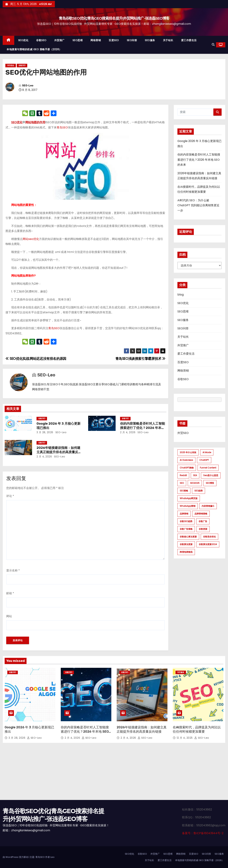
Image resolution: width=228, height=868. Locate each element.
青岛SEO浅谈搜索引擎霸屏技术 (140, 359)
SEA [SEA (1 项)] (195, 475)
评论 (10, 496)
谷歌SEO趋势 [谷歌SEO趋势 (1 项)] (186, 521)
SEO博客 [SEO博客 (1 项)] (210, 483)
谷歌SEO (41, 40)
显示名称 (13, 570)
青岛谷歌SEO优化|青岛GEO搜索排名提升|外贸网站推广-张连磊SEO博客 (114, 18)
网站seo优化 (31, 239)
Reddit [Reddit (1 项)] (183, 475)
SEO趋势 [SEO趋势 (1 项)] (199, 491)
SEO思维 (78, 40)
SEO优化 (23, 40)
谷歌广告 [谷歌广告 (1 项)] (203, 521)
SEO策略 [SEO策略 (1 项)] (184, 491)
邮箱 (10, 593)
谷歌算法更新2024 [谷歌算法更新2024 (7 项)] (208, 544)
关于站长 (168, 40)
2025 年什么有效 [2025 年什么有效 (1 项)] (188, 452)
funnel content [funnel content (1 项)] (208, 468)
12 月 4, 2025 (185, 738)
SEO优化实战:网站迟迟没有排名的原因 (36, 359)
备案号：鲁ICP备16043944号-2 (203, 833)
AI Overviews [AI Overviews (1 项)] (186, 460)
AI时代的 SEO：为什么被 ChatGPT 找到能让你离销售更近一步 (198, 205)
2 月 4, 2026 (128, 432)
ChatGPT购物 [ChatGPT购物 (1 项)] (187, 468)
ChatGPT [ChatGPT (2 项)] (204, 460)
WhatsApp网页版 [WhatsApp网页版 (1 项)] (189, 498)
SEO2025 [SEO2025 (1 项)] (195, 483)
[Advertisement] (114, 773)
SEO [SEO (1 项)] (182, 483)
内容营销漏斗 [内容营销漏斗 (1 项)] (208, 506)
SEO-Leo (28, 86)
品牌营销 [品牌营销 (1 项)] (184, 514)
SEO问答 (132, 40)
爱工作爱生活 (189, 40)
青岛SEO (62, 127)
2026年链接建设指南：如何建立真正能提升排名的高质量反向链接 (59, 452)
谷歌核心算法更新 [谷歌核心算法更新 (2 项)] (188, 537)
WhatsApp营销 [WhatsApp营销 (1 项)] (188, 506)
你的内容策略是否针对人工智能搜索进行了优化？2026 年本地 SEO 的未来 (142, 428)
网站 (9, 616)
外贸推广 (59, 40)
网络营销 (96, 40)
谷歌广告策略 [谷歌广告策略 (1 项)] (186, 529)
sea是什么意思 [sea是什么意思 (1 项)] (211, 475)
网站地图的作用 (35, 122)
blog (181, 295)
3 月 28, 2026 (45, 432)
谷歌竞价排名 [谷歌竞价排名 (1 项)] (209, 537)
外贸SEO (183, 433)
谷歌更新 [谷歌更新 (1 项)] (203, 529)
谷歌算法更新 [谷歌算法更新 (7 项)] (186, 544)
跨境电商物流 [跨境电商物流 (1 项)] (186, 552)
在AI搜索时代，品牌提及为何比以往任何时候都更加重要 (197, 729)
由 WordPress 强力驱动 (16, 857)
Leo (52, 857)
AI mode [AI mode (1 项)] (207, 452)
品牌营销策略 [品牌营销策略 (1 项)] (201, 514)
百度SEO (114, 40)
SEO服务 (150, 40)
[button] (213, 45)
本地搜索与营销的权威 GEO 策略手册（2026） (34, 49)
